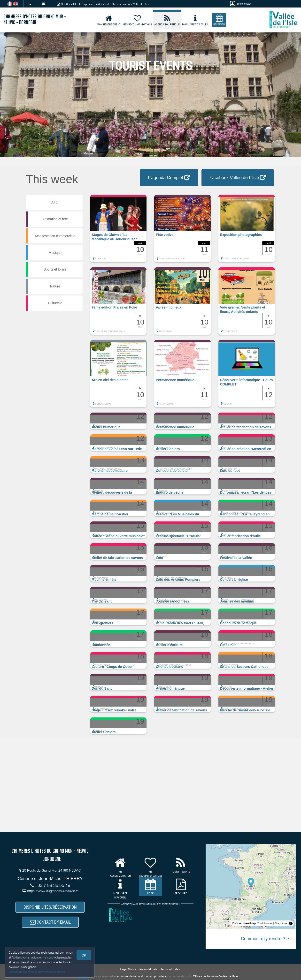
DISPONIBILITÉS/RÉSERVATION (50, 907)
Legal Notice (128, 969)
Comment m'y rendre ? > (265, 939)
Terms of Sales (170, 969)
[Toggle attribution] (291, 923)
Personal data (148, 969)
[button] (119, 231)
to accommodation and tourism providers (140, 976)
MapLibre (281, 923)
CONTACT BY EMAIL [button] (50, 922)
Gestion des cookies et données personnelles (37, 972)
